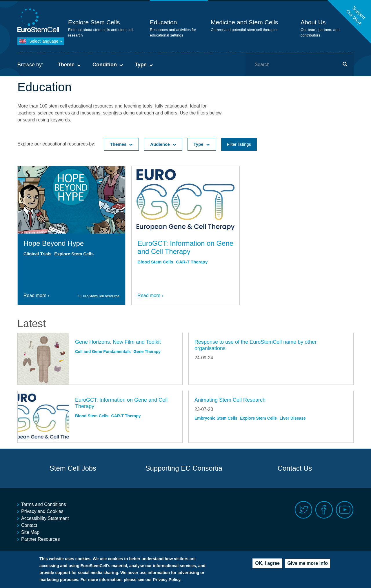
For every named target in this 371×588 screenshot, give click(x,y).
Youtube (345, 510)
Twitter (304, 510)
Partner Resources (40, 539)
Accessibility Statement (45, 518)
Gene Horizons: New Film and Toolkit (118, 342)
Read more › (36, 295)
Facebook (324, 510)
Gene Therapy (147, 352)
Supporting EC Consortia (184, 468)
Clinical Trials (38, 254)
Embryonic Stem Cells (216, 418)
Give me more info (308, 564)
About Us (313, 22)
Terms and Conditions (44, 504)
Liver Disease (293, 418)
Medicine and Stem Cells (244, 22)
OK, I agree (267, 564)
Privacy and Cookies (42, 511)
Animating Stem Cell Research (230, 400)
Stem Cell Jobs (73, 468)
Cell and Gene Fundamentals (103, 352)
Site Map (30, 532)
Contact (29, 525)
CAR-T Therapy (192, 262)
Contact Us (295, 468)
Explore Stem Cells (94, 22)
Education (163, 22)
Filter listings (239, 144)
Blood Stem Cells (155, 262)
